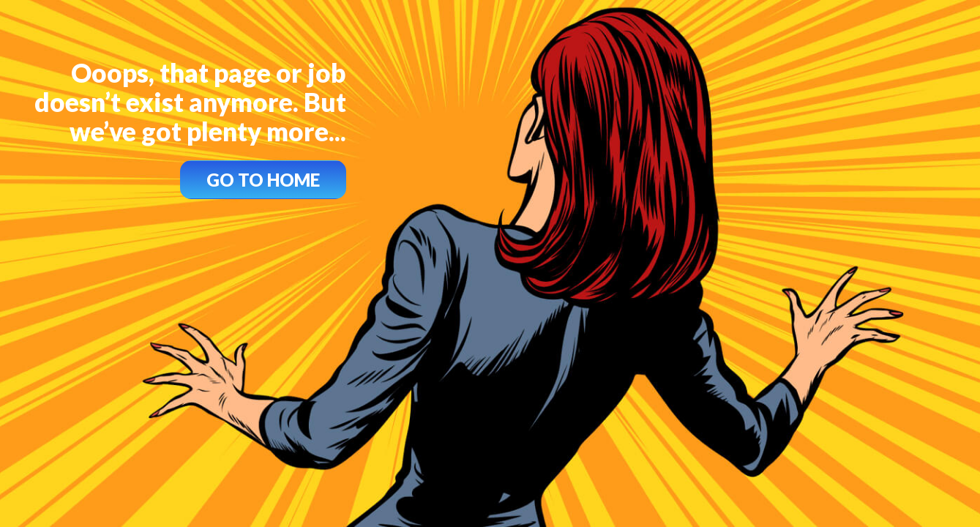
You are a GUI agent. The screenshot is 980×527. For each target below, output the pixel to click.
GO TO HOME (263, 180)
